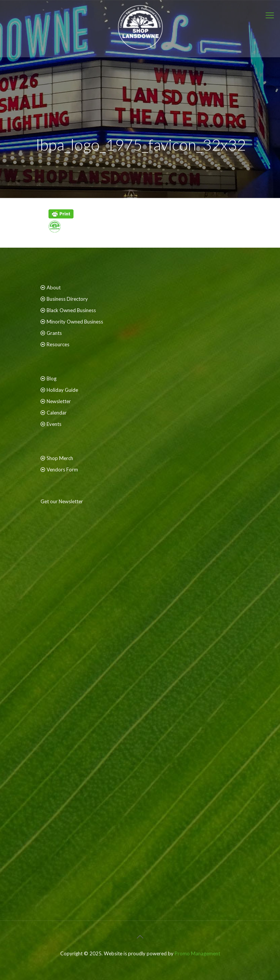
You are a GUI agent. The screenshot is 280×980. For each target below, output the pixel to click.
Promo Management (197, 953)
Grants (54, 333)
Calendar (57, 413)
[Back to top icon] (140, 936)
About (54, 287)
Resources (58, 344)
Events (54, 424)
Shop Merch (60, 458)
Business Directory (67, 299)
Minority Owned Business (75, 322)
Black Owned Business (71, 310)
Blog (52, 378)
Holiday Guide (62, 390)
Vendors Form (62, 470)
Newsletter (59, 401)
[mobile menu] (270, 15)
